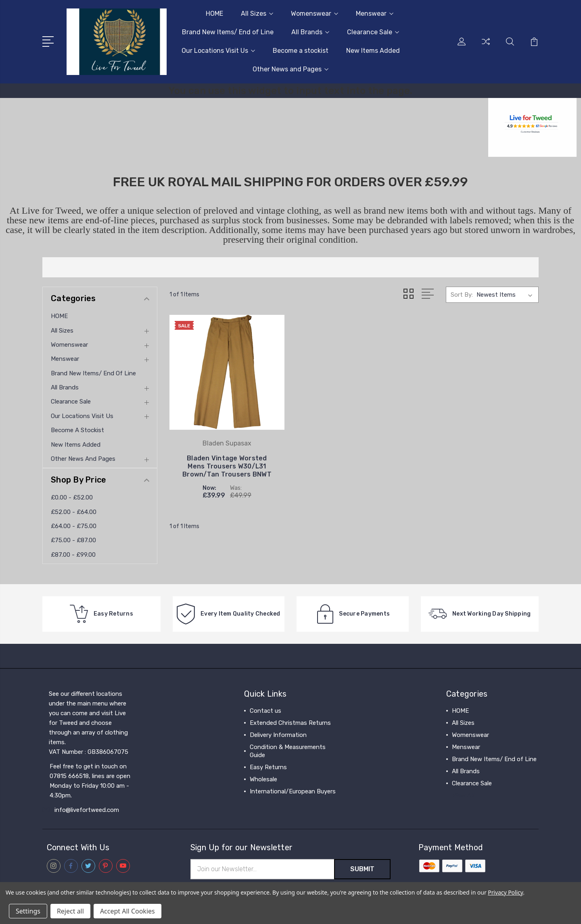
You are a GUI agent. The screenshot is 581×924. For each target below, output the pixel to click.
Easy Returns (268, 767)
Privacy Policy (505, 892)
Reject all (70, 911)
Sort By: (462, 295)
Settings (28, 911)
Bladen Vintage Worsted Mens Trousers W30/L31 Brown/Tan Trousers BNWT (227, 466)
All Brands (310, 32)
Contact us (265, 711)
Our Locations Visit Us (218, 51)
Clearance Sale (373, 32)
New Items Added (373, 51)
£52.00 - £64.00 (74, 512)
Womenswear (315, 14)
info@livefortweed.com (87, 810)
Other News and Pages (290, 69)
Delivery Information (278, 735)
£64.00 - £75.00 (74, 526)
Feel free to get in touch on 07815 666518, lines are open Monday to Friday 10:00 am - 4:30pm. (90, 781)
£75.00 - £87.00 (73, 540)
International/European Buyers (293, 791)
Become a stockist (301, 51)
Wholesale (263, 779)
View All (463, 795)
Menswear (375, 14)
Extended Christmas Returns (290, 723)
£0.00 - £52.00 (72, 497)
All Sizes (257, 14)
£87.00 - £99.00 (73, 555)
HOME (214, 14)
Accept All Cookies (127, 911)
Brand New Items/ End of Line (228, 32)
